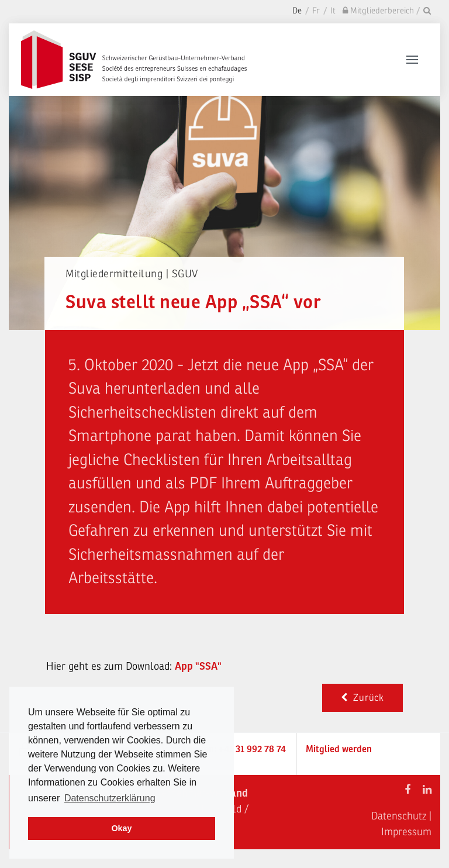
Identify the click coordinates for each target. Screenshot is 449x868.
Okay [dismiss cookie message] (121, 828)
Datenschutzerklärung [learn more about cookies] (110, 798)
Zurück (362, 698)
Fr (316, 11)
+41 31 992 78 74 (252, 749)
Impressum (406, 832)
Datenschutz (399, 816)
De (297, 11)
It (333, 11)
